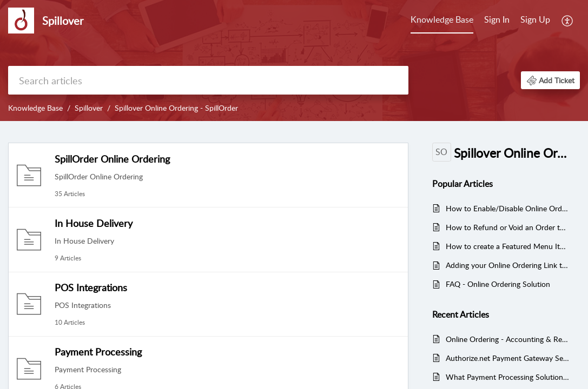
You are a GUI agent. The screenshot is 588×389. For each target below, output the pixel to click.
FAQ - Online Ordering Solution (498, 284)
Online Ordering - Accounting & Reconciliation (507, 339)
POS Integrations (91, 287)
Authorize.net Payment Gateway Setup (507, 358)
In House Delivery (94, 223)
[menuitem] (442, 21)
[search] (208, 80)
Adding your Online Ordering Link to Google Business (507, 265)
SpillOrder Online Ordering (112, 159)
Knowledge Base (442, 19)
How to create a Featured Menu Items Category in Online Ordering (507, 246)
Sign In (497, 19)
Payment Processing (98, 352)
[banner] (294, 61)
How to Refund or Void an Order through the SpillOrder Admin (507, 227)
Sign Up (535, 19)
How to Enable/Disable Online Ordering (507, 208)
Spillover (89, 108)
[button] (568, 21)
